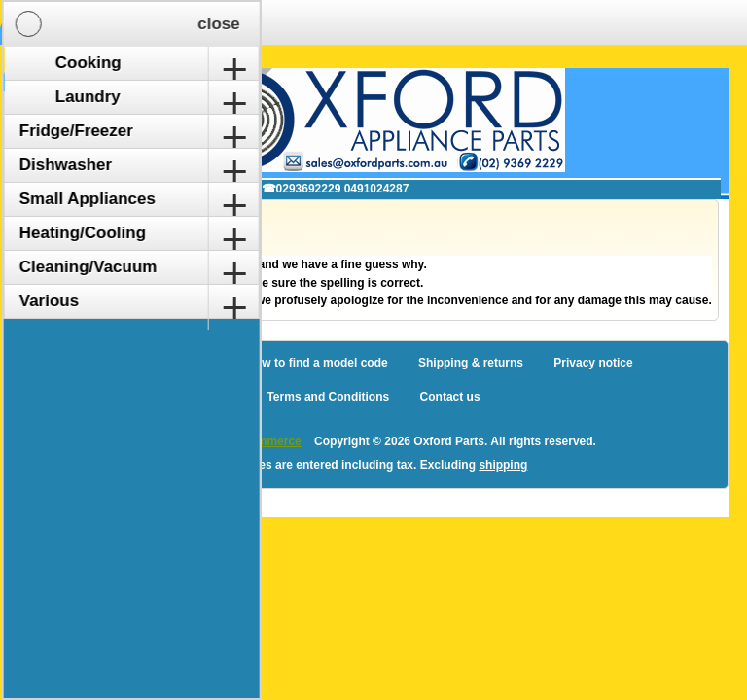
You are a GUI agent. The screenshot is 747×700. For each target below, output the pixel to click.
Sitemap (193, 363)
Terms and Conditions (328, 397)
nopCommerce (261, 441)
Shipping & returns (471, 363)
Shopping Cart (200, 22)
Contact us (450, 397)
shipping (503, 465)
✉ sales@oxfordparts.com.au (150, 189)
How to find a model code (317, 363)
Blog (127, 363)
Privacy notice (593, 363)
